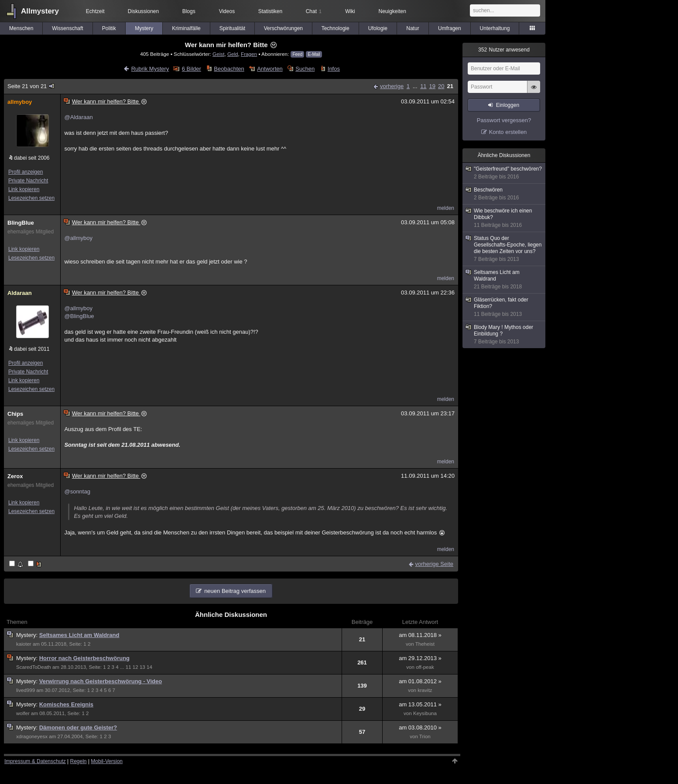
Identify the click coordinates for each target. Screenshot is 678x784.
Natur (413, 28)
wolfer (23, 713)
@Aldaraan (78, 117)
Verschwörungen (283, 28)
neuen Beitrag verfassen (235, 591)
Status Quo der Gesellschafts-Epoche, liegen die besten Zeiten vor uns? (504, 249)
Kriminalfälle (186, 28)
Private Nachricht (28, 181)
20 (441, 86)
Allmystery (40, 11)
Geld (233, 54)
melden (446, 208)
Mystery (144, 28)
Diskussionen (143, 11)
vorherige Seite (434, 564)
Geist (218, 54)
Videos (227, 11)
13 (142, 667)
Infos (334, 69)
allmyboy (20, 102)
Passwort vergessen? (504, 120)
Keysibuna (425, 713)
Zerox (15, 476)
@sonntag (77, 491)
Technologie (336, 28)
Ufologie (378, 28)
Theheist (425, 644)
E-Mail (314, 54)
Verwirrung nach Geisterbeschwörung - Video (101, 681)
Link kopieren (24, 189)
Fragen (249, 54)
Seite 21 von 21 (31, 86)
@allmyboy (78, 238)
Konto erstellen (508, 132)
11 (423, 86)
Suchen (305, 69)
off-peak (425, 667)
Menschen (21, 28)
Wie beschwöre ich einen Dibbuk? (504, 218)
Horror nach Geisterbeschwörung (84, 658)
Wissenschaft (67, 28)
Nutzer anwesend (504, 50)
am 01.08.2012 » (420, 681)
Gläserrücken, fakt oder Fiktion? (504, 307)
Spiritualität (232, 28)
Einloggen (508, 105)
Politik (109, 28)
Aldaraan (20, 293)
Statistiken (270, 11)
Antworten (270, 69)
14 (149, 667)
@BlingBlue (79, 316)
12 (135, 667)
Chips (15, 414)
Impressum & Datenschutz (35, 761)
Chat (314, 11)
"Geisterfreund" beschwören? (504, 173)
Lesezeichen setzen (31, 198)
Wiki (350, 11)
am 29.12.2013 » (420, 658)
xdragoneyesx (32, 736)
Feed (297, 54)
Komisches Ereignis (66, 704)
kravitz (425, 690)
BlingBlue (21, 223)
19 (432, 86)
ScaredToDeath (34, 667)
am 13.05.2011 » (420, 704)
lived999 (26, 690)
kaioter (24, 644)
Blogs (189, 11)
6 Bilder (192, 69)
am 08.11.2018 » (420, 635)
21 (450, 86)
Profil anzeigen (26, 172)
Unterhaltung (495, 28)
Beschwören (504, 194)
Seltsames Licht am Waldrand (79, 635)
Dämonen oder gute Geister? (78, 728)
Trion (425, 736)
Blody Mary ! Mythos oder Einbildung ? (504, 335)
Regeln (79, 761)
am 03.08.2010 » (420, 728)
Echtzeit (95, 11)
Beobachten (229, 69)
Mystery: (28, 635)
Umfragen (450, 28)
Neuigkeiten (392, 11)
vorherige (392, 86)
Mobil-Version (107, 761)
